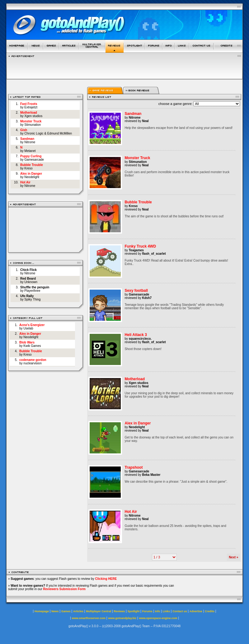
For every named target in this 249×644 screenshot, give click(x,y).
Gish (24, 130)
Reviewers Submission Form (64, 589)
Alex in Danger (31, 174)
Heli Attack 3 (136, 335)
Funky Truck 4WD (140, 246)
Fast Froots (29, 104)
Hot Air (25, 182)
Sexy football (136, 291)
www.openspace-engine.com (158, 618)
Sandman (27, 139)
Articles (78, 611)
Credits (210, 611)
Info (158, 611)
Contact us (180, 611)
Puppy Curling (31, 156)
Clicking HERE (106, 579)
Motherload (29, 113)
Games (66, 611)
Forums (147, 611)
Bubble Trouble (32, 165)
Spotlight (134, 611)
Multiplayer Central (99, 611)
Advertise (196, 611)
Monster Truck (31, 121)
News (55, 611)
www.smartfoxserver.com (89, 618)
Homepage (42, 611)
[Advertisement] (46, 229)
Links (167, 611)
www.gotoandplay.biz (122, 618)
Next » (233, 557)
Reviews (119, 611)
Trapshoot (134, 467)
